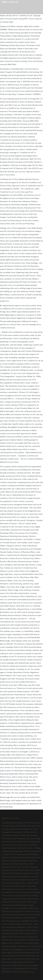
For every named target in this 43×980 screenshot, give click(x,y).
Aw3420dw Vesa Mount (11, 892)
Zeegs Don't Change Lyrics (22, 972)
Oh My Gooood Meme (16, 937)
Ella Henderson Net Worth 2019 (15, 842)
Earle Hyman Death (12, 956)
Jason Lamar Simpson (17, 880)
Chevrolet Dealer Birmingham (14, 930)
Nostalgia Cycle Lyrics (10, 908)
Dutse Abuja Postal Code (19, 835)
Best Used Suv (19, 848)
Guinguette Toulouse (10, 832)
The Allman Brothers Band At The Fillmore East (21, 823)
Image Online (7, 848)
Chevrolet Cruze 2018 (27, 845)
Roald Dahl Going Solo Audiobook (15, 870)
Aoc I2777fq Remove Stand (17, 873)
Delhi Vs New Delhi (21, 857)
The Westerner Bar (21, 838)
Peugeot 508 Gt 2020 (23, 883)
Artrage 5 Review (9, 826)
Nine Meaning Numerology (22, 905)
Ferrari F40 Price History (29, 911)
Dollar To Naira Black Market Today (21, 959)
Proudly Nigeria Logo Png (20, 965)
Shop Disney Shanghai (31, 892)
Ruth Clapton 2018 (9, 952)
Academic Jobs (8, 864)
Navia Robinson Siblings (20, 918)
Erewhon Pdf (17, 933)
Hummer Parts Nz (28, 914)
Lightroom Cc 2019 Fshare (27, 927)
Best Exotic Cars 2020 (17, 899)
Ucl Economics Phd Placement (26, 889)
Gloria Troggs (35, 838)
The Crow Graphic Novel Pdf (21, 940)
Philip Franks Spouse (10, 911)
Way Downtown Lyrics (11, 914)
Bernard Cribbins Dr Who (27, 829)
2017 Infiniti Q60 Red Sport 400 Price (22, 861)
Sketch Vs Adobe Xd (17, 854)
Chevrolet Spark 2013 (23, 902)
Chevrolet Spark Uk (10, 895)
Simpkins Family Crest (29, 908)
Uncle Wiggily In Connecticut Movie (24, 949)
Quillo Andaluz (15, 924)
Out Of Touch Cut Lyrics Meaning (24, 867)
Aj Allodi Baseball (23, 826)
